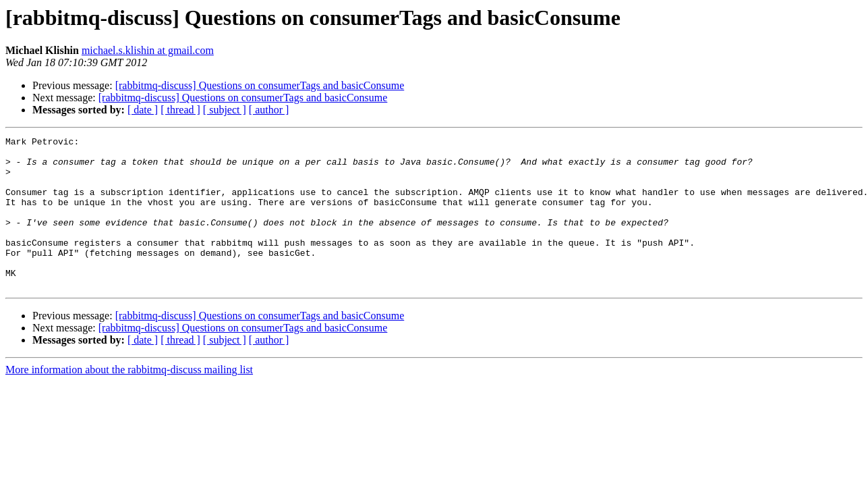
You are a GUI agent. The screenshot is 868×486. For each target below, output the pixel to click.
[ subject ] (225, 110)
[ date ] (143, 110)
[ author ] (269, 110)
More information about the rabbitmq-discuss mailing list (129, 400)
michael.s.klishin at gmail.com (148, 50)
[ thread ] (180, 110)
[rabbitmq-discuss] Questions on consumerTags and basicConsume (260, 85)
